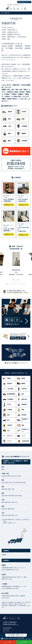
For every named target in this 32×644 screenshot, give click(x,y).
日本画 (21, 112)
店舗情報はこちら (8, 205)
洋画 (7, 119)
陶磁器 (21, 134)
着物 (7, 141)
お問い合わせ (6, 630)
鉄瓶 (7, 134)
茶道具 (7, 112)
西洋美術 (22, 141)
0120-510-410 (11, 624)
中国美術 (22, 126)
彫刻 (20, 119)
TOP (2, 13)
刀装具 (7, 126)
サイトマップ (6, 632)
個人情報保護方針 (7, 628)
